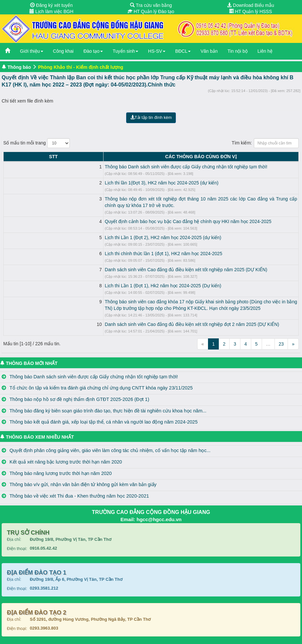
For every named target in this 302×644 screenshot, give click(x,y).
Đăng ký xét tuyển (51, 5)
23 (281, 337)
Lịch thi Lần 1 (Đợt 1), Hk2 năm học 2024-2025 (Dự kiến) (75, 279)
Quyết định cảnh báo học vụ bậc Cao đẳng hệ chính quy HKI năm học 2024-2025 (100, 215)
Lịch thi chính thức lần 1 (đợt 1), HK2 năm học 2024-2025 (75, 247)
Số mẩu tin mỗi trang (37, 143)
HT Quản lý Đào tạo (151, 11)
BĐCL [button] (183, 51)
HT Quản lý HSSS (251, 11)
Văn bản (209, 51)
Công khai (63, 51)
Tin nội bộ (238, 51)
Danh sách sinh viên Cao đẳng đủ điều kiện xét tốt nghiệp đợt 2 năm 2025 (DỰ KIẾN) (104, 318)
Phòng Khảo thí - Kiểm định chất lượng (81, 67)
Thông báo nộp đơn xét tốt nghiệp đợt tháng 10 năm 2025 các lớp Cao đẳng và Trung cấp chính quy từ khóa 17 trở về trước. (144, 199)
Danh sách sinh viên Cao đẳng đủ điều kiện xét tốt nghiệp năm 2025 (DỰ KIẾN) (98, 263)
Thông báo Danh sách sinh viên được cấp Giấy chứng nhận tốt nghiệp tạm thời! (98, 167)
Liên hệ (265, 51)
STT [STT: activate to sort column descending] (9, 157)
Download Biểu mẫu (251, 5)
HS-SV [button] (157, 51)
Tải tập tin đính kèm (151, 117)
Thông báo (19, 67)
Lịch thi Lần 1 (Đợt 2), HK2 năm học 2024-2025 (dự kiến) (75, 231)
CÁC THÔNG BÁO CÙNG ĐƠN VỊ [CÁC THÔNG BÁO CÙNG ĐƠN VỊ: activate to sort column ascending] (157, 157)
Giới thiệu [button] (32, 51)
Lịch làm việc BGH (51, 11)
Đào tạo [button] (93, 51)
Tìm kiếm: (265, 143)
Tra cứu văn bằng (151, 5)
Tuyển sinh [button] (125, 51)
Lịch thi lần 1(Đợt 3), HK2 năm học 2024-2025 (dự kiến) (74, 183)
